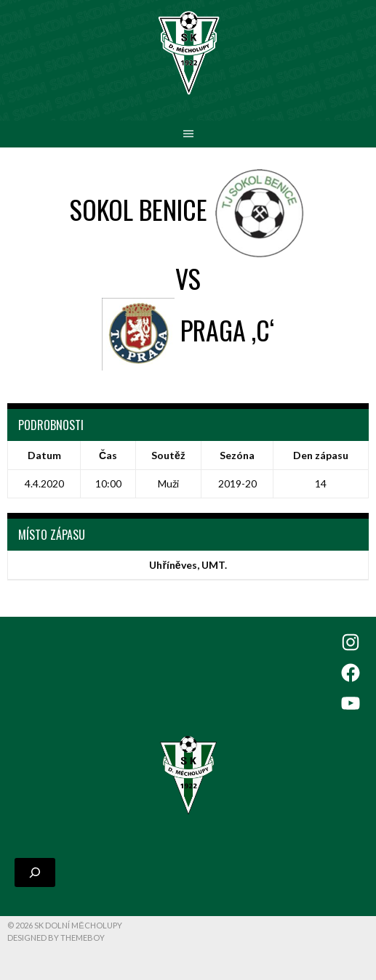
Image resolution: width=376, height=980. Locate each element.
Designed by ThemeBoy (56, 938)
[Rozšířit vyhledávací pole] (35, 872)
